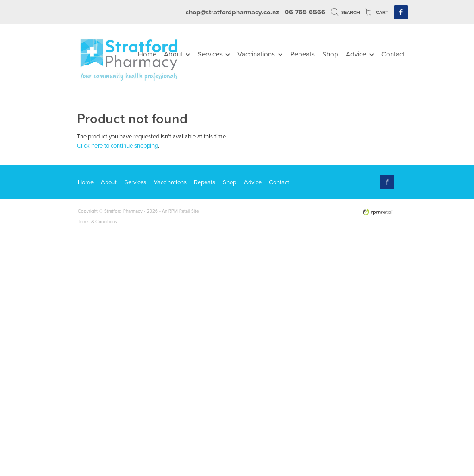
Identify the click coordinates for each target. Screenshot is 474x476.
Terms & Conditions (97, 221)
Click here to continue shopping (117, 145)
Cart (377, 12)
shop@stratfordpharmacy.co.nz (232, 12)
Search (346, 12)
